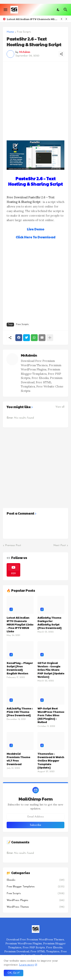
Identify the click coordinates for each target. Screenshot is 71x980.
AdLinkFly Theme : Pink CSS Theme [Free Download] (20, 712)
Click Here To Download (35, 237)
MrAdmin (29, 355)
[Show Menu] (5, 10)
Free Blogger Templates (35, 887)
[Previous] (62, 19)
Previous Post (13, 545)
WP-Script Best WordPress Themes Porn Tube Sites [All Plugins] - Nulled (51, 715)
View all (60, 407)
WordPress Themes (35, 907)
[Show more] (50, 338)
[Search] (66, 10)
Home (10, 32)
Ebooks (35, 880)
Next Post (60, 545)
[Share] (61, 54)
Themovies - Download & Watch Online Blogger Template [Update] (51, 760)
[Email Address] (35, 817)
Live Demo (36, 229)
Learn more (27, 965)
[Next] (66, 19)
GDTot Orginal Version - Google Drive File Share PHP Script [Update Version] (51, 670)
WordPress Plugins (35, 900)
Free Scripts (24, 32)
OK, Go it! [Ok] (14, 973)
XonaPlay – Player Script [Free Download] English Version (20, 668)
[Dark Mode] (58, 10)
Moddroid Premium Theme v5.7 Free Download (18, 759)
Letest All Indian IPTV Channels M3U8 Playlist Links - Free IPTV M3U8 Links (32, 19)
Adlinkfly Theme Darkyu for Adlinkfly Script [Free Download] (50, 623)
